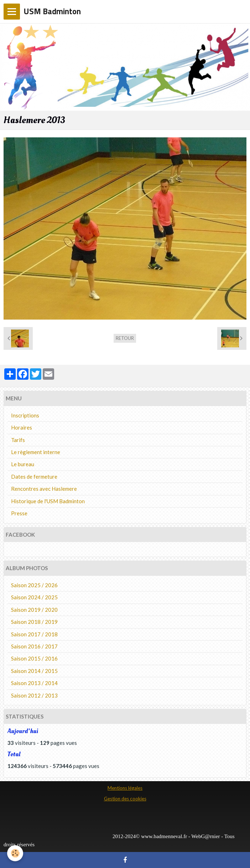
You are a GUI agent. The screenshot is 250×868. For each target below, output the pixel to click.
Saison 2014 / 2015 (34, 671)
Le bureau (23, 464)
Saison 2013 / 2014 (34, 683)
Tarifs (18, 440)
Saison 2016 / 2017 (34, 646)
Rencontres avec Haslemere (44, 489)
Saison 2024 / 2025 (34, 597)
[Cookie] (15, 853)
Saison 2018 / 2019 (34, 622)
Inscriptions (25, 415)
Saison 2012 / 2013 (34, 695)
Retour (125, 338)
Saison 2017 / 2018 (34, 634)
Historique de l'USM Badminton (48, 501)
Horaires (22, 427)
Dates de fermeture (34, 477)
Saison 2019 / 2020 (34, 610)
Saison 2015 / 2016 (34, 658)
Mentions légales (125, 788)
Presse (19, 513)
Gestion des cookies (125, 799)
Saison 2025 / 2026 (34, 585)
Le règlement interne (36, 452)
